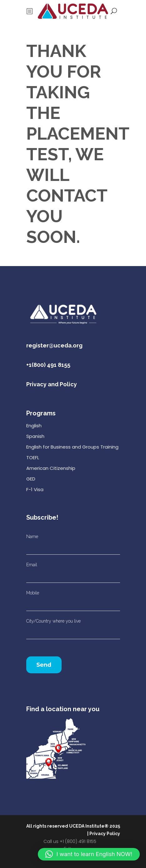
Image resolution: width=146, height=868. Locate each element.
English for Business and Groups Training (72, 447)
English (34, 426)
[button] (89, 854)
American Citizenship (51, 468)
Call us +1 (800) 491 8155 (70, 841)
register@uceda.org (54, 345)
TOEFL (33, 457)
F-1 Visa (35, 489)
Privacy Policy (105, 834)
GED (31, 479)
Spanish (35, 436)
